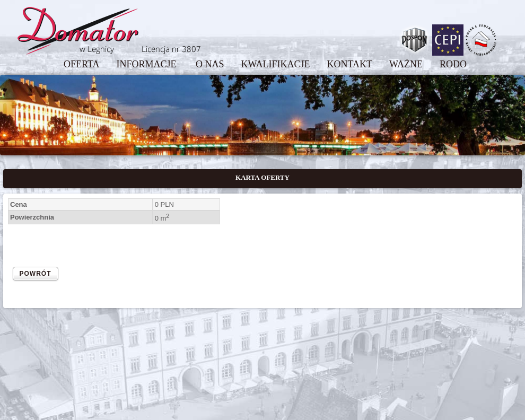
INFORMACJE (147, 64)
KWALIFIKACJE (275, 64)
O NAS (210, 64)
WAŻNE (406, 64)
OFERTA (81, 64)
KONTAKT (349, 64)
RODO (453, 64)
